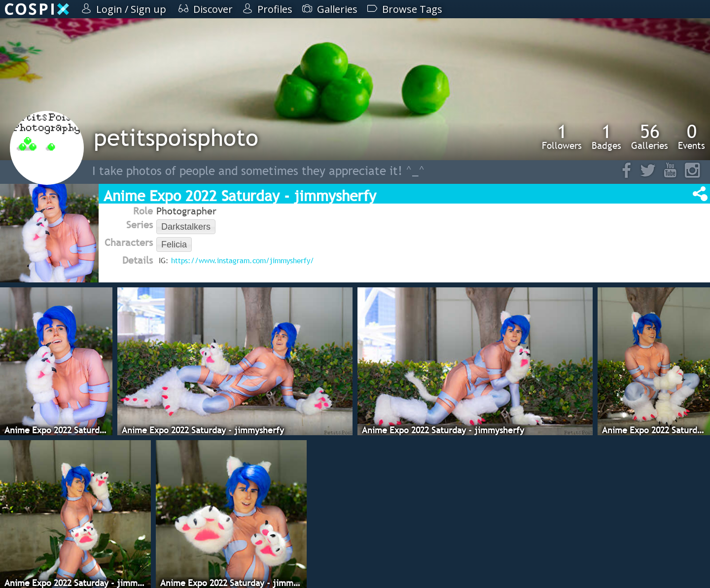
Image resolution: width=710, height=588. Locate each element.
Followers (562, 137)
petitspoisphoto (176, 137)
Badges (606, 137)
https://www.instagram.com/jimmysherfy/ (243, 260)
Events (692, 137)
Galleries (650, 137)
